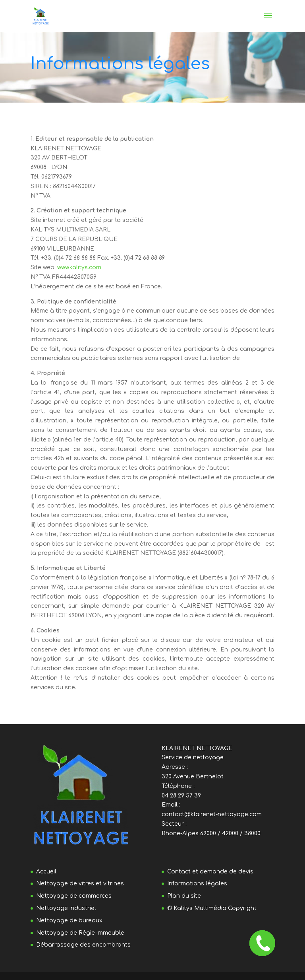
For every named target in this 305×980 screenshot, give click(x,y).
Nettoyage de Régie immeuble (80, 933)
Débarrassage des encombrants (83, 945)
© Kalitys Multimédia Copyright (212, 908)
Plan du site (184, 896)
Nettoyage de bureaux (69, 921)
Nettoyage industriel (66, 908)
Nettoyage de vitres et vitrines (80, 884)
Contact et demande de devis (210, 872)
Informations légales (197, 884)
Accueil (46, 872)
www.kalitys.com (79, 267)
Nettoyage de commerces (74, 896)
